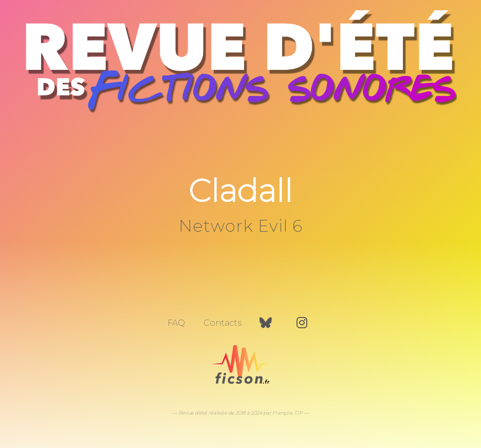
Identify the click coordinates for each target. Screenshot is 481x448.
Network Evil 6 (241, 226)
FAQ (176, 323)
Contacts (223, 323)
